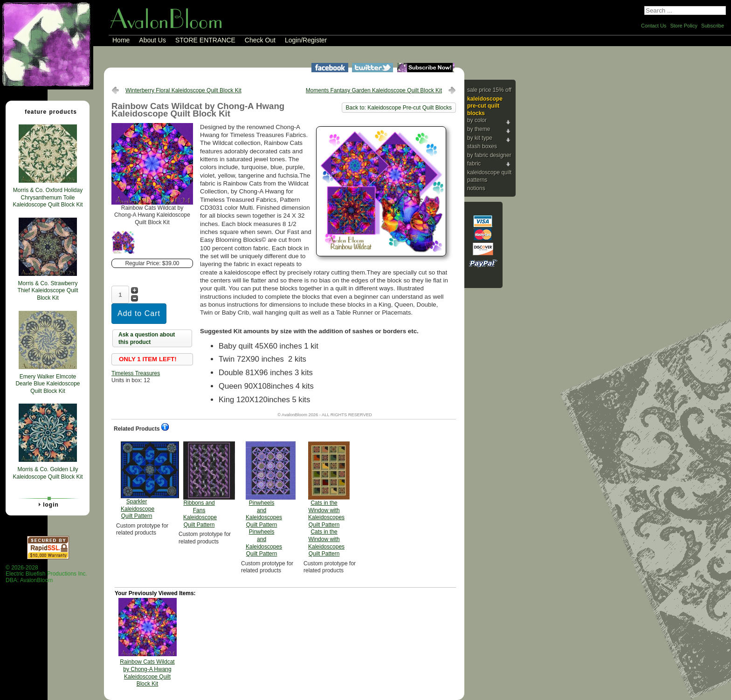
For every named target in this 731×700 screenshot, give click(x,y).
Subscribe (713, 26)
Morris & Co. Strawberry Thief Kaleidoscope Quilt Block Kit (48, 291)
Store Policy (684, 26)
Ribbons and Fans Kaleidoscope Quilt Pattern (200, 485)
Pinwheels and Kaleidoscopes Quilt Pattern (264, 499)
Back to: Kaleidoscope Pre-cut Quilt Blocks (399, 108)
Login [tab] (47, 504)
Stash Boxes (482, 146)
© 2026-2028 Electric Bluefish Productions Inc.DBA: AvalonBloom (46, 574)
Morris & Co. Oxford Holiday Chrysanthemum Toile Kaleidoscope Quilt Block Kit (48, 197)
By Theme (479, 129)
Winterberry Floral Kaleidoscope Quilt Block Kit (183, 90)
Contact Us (654, 26)
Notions (476, 188)
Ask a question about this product (147, 338)
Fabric (474, 164)
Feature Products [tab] (47, 111)
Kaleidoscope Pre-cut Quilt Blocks (485, 106)
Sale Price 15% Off (489, 90)
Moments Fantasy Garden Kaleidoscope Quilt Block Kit (374, 90)
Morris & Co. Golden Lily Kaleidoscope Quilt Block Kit (48, 473)
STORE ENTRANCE (205, 40)
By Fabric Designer (489, 155)
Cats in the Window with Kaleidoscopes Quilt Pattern (326, 499)
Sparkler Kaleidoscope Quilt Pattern (138, 480)
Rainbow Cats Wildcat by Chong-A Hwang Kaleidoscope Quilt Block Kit (147, 673)
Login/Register (306, 40)
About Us (152, 40)
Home (121, 40)
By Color (477, 120)
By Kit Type (480, 138)
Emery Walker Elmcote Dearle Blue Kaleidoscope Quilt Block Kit (48, 384)
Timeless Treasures (136, 373)
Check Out (260, 40)
